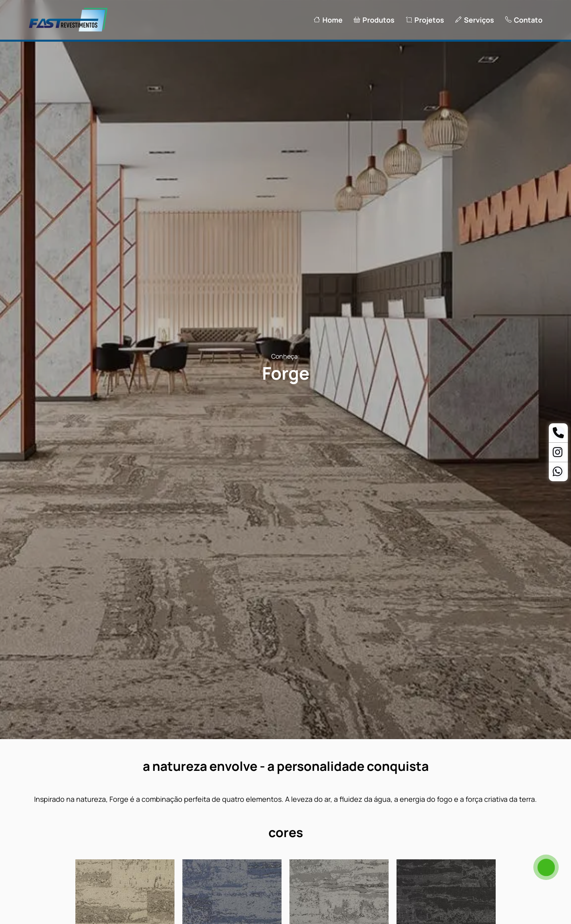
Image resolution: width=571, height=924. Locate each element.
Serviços (475, 20)
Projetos (425, 20)
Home (328, 20)
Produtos (374, 20)
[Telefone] (558, 434)
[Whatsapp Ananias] (558, 473)
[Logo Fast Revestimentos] (68, 31)
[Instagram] (558, 454)
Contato (524, 20)
